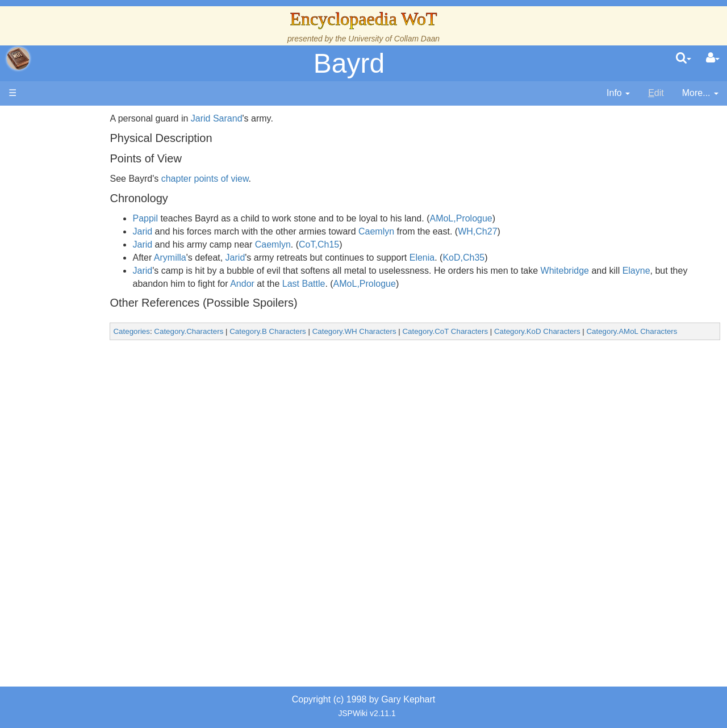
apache (18, 58)
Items (65, 423)
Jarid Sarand (271, 118)
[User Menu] (713, 58)
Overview (96, 280)
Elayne (690, 271)
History (68, 229)
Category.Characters (243, 331)
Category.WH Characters (408, 331)
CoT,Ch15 (373, 244)
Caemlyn (431, 231)
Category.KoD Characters (592, 331)
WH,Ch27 (532, 231)
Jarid (197, 231)
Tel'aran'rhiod (81, 462)
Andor (331, 284)
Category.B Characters (322, 331)
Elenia (476, 258)
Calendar (72, 242)
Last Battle (393, 284)
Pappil (199, 218)
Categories (186, 331)
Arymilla (225, 258)
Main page (53, 118)
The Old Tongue (86, 306)
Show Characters (89, 345)
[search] (684, 58)
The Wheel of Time (92, 202)
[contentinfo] (618, 93)
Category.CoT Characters (500, 331)
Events (68, 254)
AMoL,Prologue (515, 218)
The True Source (88, 216)
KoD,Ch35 (518, 258)
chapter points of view (259, 179)
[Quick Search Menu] (684, 58)
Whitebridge (619, 271)
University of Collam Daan (394, 39)
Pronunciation (82, 501)
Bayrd (349, 63)
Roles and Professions (99, 384)
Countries (96, 293)
